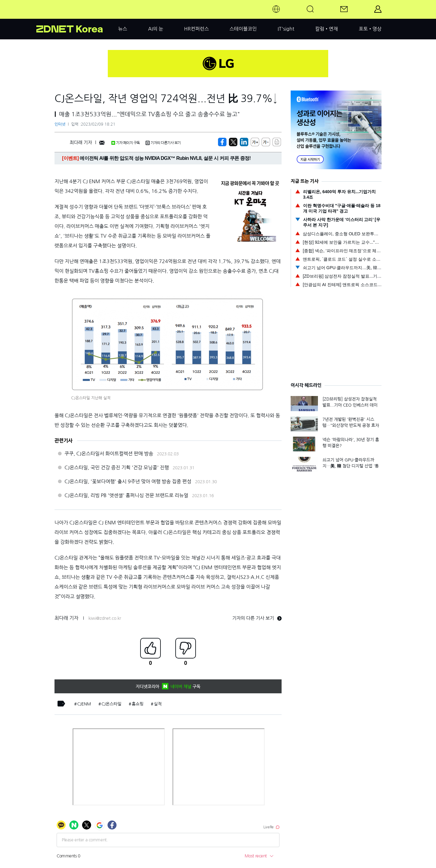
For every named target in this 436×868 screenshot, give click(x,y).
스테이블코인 (243, 29)
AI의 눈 (156, 29)
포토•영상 (370, 29)
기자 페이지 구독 (126, 143)
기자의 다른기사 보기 (163, 143)
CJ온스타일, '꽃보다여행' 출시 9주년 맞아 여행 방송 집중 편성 (128, 481)
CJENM (84, 704)
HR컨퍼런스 (197, 29)
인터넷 (60, 124)
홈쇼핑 (138, 704)
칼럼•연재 (327, 29)
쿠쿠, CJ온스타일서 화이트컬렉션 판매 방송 (109, 454)
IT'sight (286, 29)
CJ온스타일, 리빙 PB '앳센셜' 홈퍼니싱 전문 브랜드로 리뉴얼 (126, 495)
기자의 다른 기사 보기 (257, 618)
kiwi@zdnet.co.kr (105, 618)
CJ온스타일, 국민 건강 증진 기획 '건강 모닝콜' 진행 (117, 467)
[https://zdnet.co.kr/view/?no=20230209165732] (222, 142)
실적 (158, 704)
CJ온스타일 (111, 704)
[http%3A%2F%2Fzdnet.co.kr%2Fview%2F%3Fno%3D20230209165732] (244, 142)
